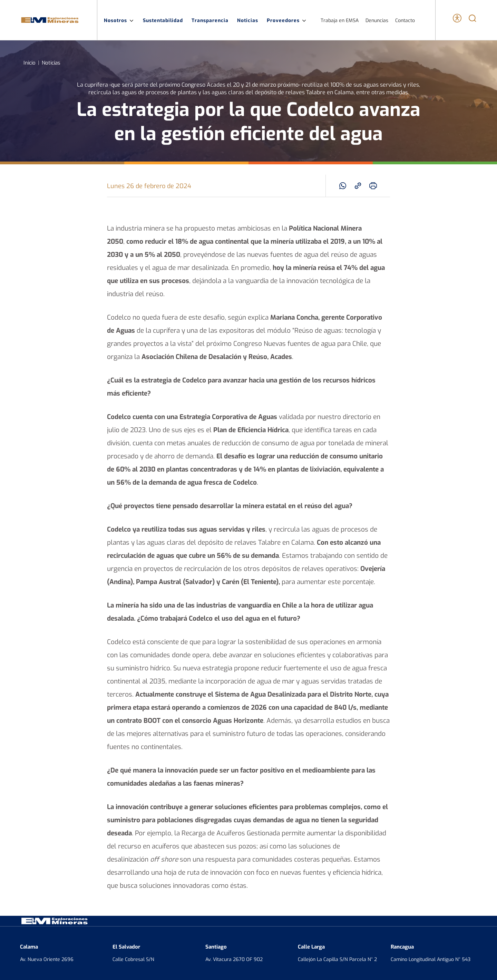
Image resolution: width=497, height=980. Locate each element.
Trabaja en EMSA (340, 20)
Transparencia (210, 20)
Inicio (30, 62)
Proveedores (287, 20)
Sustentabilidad (163, 20)
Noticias (248, 20)
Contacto (405, 20)
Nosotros (119, 20)
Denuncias (377, 20)
